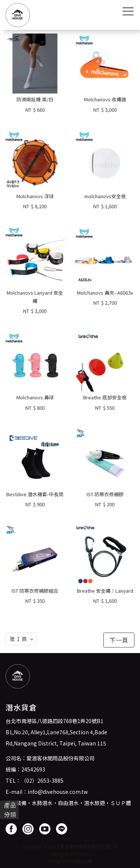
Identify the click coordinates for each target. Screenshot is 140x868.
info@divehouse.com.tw (58, 792)
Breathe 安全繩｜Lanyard (105, 591)
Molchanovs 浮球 (35, 196)
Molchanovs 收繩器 (105, 99)
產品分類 (10, 810)
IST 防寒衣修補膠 (105, 494)
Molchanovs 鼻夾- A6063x (105, 293)
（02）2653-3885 (42, 780)
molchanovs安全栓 (105, 196)
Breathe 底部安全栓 (105, 397)
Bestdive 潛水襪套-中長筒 (35, 494)
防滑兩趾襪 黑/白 (35, 99)
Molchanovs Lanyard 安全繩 (35, 297)
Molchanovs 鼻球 (35, 397)
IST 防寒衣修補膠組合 (35, 591)
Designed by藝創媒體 (70, 861)
